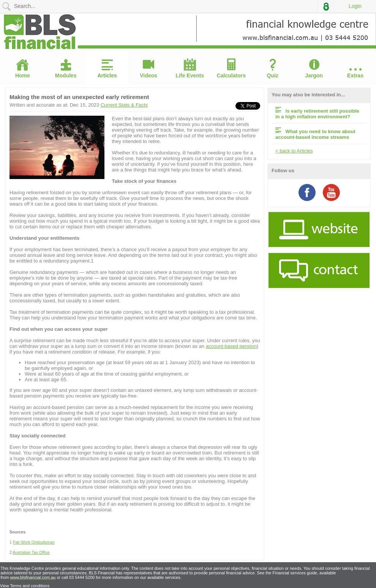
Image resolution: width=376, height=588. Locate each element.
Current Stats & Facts (124, 105)
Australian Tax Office (31, 552)
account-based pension (231, 346)
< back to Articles (294, 151)
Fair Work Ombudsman (34, 542)
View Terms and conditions (25, 586)
